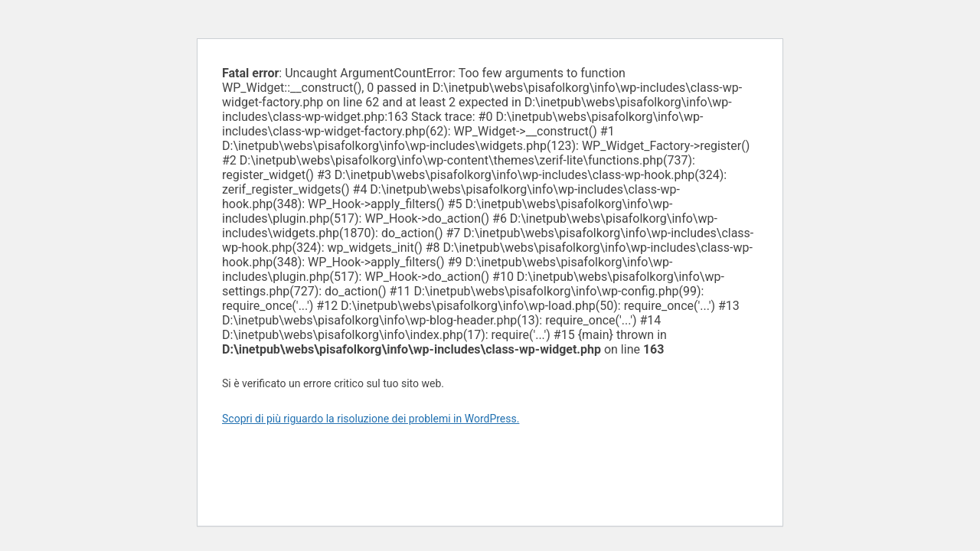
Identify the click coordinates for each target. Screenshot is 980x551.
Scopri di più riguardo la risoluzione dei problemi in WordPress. (371, 419)
